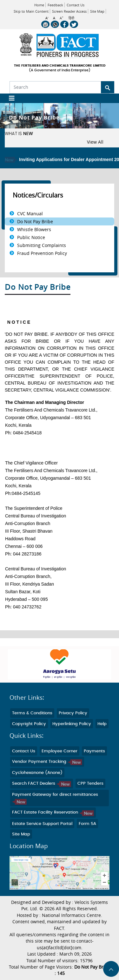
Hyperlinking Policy (72, 724)
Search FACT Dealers (42, 784)
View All (95, 142)
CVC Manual (30, 214)
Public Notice (31, 237)
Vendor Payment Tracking (47, 762)
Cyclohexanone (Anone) (37, 773)
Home (39, 5)
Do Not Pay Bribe (35, 221)
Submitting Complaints (42, 245)
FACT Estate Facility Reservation (53, 812)
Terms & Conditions (32, 713)
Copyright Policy (29, 724)
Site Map (97, 11)
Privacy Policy (73, 713)
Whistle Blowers (34, 229)
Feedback (55, 5)
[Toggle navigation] (9, 98)
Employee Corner (60, 751)
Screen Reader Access (69, 11)
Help (102, 724)
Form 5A (87, 824)
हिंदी (71, 18)
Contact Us (76, 5)
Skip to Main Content (31, 11)
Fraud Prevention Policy (42, 253)
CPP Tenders (90, 784)
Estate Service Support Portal (42, 824)
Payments (94, 751)
